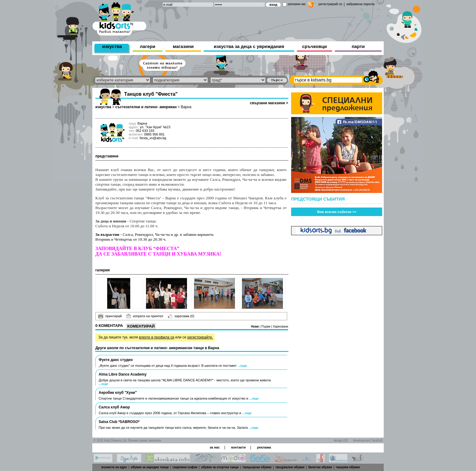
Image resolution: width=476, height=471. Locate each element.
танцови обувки (348, 467)
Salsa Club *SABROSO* (119, 422)
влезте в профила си (157, 337)
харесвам (181, 316)
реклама (264, 447)
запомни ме (297, 4)
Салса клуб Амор (114, 407)
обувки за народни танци (150, 467)
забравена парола (360, 4)
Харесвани (280, 327)
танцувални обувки (290, 467)
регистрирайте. (200, 337)
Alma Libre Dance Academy (123, 374)
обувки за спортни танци (220, 467)
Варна (186, 107)
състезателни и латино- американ (146, 107)
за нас (214, 447)
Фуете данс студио (116, 360)
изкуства (112, 46)
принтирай (110, 316)
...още (242, 366)
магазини (183, 46)
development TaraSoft (368, 440)
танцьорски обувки (257, 467)
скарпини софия (185, 467)
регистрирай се (330, 4)
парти (358, 46)
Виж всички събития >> (337, 212)
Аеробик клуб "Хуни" (118, 393)
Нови (255, 327)
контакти (238, 447)
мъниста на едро (114, 467)
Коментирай (141, 326)
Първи (266, 327)
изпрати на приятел (145, 316)
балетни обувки (320, 467)
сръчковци (314, 46)
